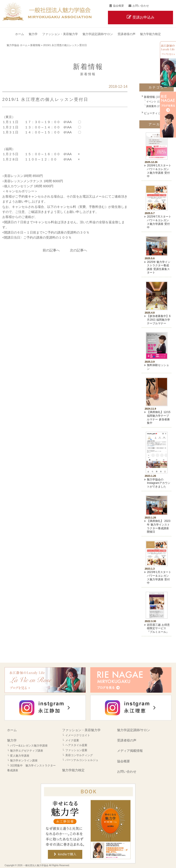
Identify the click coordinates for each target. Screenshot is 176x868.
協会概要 (118, 6)
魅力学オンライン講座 (24, 761)
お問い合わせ (141, 6)
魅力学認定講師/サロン (134, 730)
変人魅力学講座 (20, 756)
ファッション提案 (76, 750)
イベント (151, 102)
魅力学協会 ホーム (17, 45)
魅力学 (12, 740)
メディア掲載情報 (130, 751)
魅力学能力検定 (73, 770)
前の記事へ (51, 250)
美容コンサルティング (79, 755)
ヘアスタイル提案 (76, 745)
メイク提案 (72, 740)
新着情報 (35, 45)
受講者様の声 (127, 740)
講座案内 (151, 106)
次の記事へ (78, 250)
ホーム (12, 730)
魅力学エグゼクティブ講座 (27, 751)
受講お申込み (143, 17)
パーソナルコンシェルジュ (82, 760)
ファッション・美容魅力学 (81, 730)
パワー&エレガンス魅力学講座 (29, 746)
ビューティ (151, 113)
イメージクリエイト (78, 735)
